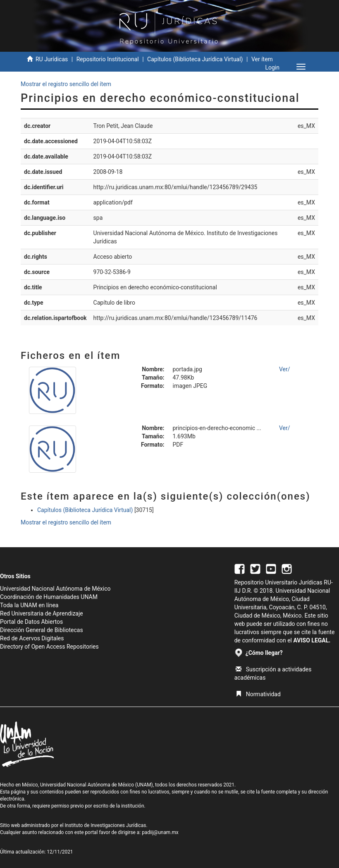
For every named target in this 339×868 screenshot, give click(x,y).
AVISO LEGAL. (312, 640)
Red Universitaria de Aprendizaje (42, 613)
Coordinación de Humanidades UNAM (49, 597)
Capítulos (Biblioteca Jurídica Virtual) (195, 59)
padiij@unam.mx (160, 832)
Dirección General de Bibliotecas (42, 630)
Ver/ (285, 369)
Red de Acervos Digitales (32, 638)
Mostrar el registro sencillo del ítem (66, 84)
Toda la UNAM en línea (29, 605)
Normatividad (258, 694)
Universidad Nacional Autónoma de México (55, 589)
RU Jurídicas (52, 59)
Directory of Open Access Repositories (49, 647)
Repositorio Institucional (108, 59)
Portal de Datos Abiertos (31, 622)
